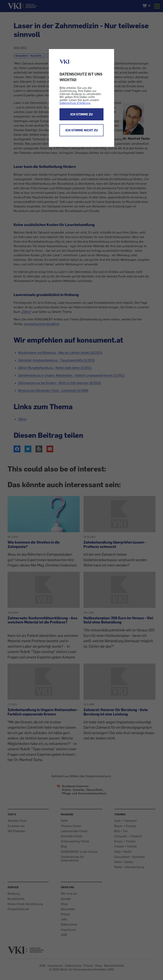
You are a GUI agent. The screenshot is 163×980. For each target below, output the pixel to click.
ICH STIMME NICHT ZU (82, 130)
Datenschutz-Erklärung (75, 103)
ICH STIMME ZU (81, 114)
